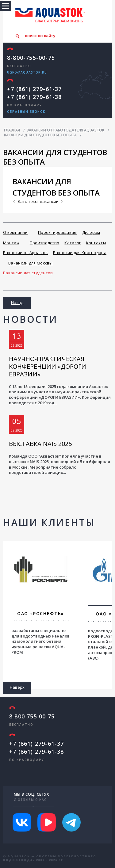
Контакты (96, 243)
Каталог (73, 243)
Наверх (17, 687)
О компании (15, 232)
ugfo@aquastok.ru (27, 72)
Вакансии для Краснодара (80, 253)
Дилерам (91, 232)
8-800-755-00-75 (31, 58)
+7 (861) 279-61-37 (34, 89)
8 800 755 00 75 (32, 716)
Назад (17, 303)
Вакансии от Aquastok (25, 253)
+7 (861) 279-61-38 (34, 97)
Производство (45, 243)
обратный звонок (26, 112)
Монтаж (11, 243)
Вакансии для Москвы (31, 263)
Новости (30, 319)
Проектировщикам (57, 232)
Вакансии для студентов (28, 273)
